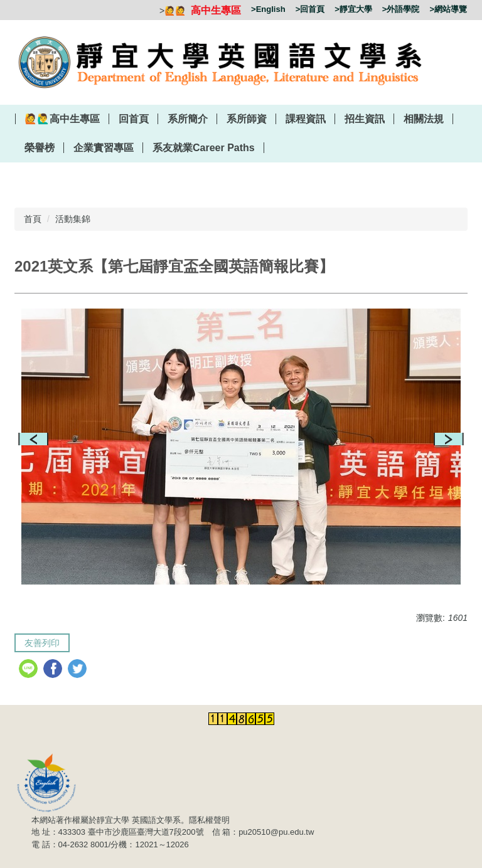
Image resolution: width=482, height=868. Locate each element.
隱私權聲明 (209, 820)
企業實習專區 (104, 148)
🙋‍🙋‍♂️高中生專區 (62, 119)
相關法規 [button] (424, 119)
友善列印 (42, 643)
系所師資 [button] (247, 119)
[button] (33, 439)
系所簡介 (188, 119)
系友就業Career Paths (204, 148)
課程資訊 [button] (306, 119)
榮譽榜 (40, 148)
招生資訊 (365, 119)
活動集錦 (73, 219)
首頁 (33, 219)
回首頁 (134, 119)
